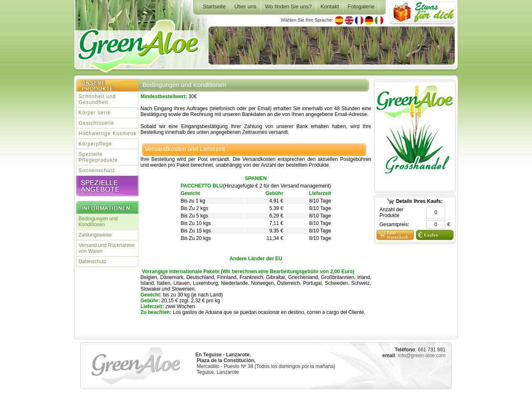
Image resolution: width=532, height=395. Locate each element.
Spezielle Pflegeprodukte (98, 157)
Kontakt (330, 6)
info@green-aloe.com (422, 355)
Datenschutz (92, 262)
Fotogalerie (361, 6)
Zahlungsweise (95, 235)
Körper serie (95, 113)
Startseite (214, 6)
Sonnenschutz (97, 170)
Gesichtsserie (96, 123)
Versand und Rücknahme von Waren (107, 248)
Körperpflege (95, 144)
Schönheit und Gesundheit (97, 99)
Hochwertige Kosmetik (107, 133)
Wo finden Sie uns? (289, 6)
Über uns (245, 6)
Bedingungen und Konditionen (98, 222)
